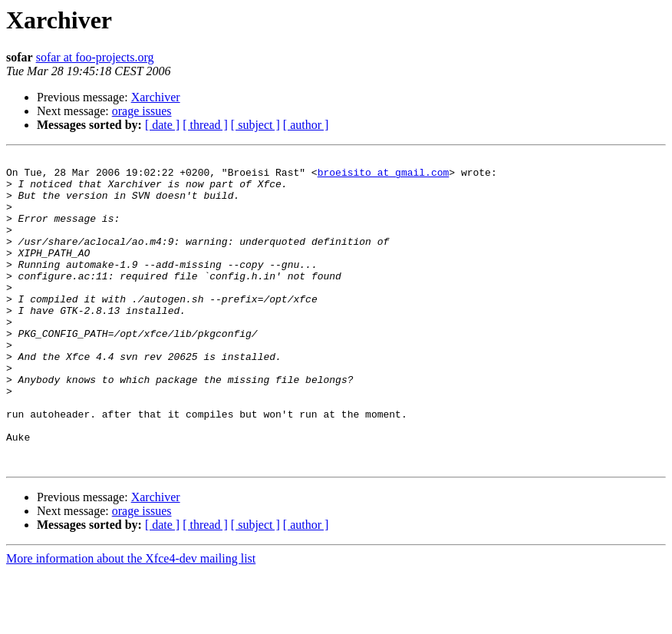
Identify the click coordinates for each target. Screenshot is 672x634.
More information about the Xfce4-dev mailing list (131, 621)
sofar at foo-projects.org (95, 57)
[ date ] (162, 125)
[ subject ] (255, 125)
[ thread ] (205, 125)
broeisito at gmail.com (384, 177)
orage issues (142, 111)
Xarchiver (156, 97)
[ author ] (306, 125)
